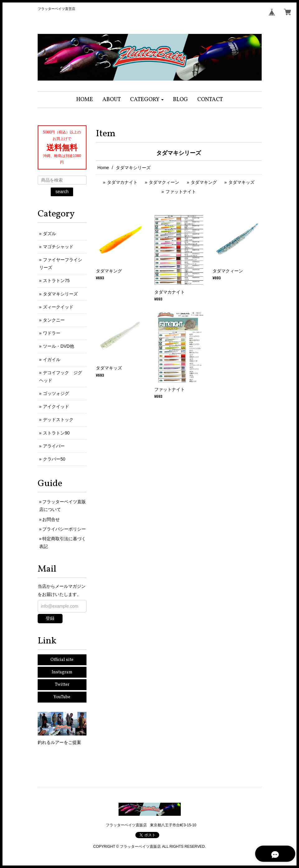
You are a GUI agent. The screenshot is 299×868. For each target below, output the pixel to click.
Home (103, 168)
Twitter (62, 685)
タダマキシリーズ (60, 294)
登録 (50, 618)
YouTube (62, 697)
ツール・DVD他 (58, 346)
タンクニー (54, 320)
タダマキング (204, 182)
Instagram (62, 672)
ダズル (49, 234)
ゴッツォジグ (56, 393)
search (62, 192)
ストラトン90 (56, 433)
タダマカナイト (122, 182)
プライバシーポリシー (64, 529)
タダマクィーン (164, 182)
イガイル (52, 360)
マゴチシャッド (58, 247)
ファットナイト (181, 192)
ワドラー (52, 333)
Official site (62, 660)
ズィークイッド (58, 307)
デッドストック (58, 420)
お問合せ (51, 519)
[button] (147, 100)
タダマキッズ (241, 182)
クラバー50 (54, 459)
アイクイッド (56, 406)
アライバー (54, 446)
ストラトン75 (56, 281)
